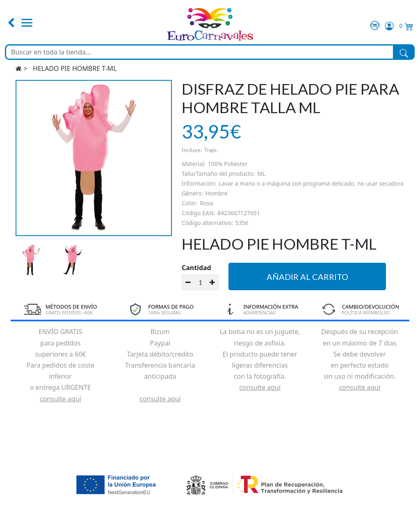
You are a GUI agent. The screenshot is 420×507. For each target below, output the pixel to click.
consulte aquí (60, 399)
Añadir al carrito (307, 277)
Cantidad (196, 268)
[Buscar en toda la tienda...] (200, 52)
